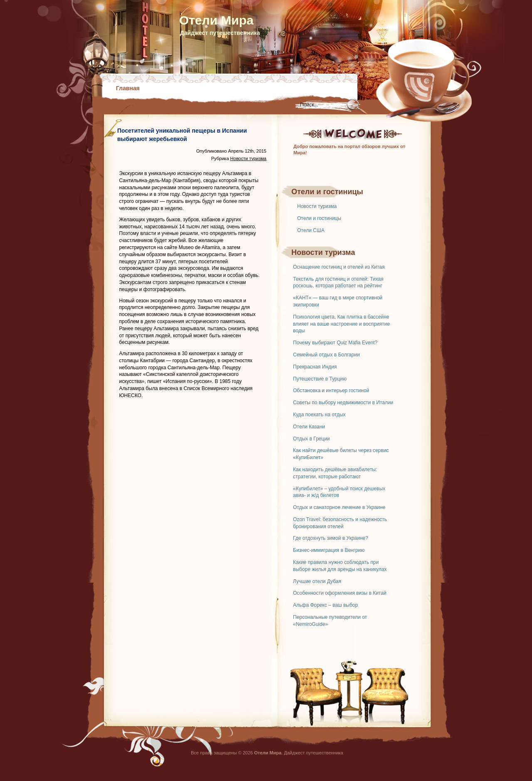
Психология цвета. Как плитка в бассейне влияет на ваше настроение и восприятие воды (341, 324)
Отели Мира (216, 20)
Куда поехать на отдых (319, 415)
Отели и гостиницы (319, 218)
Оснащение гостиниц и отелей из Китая (339, 267)
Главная (128, 88)
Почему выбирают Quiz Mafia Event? (335, 343)
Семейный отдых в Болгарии (326, 355)
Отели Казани (309, 427)
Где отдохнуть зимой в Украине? (331, 538)
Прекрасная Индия (315, 367)
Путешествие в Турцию (320, 379)
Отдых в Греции (312, 439)
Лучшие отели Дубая (317, 581)
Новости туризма (317, 206)
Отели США (311, 230)
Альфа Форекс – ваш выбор (325, 605)
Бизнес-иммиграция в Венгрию (329, 550)
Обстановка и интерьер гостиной (331, 390)
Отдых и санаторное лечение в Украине (339, 507)
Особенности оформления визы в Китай (340, 593)
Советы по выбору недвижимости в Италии (343, 403)
